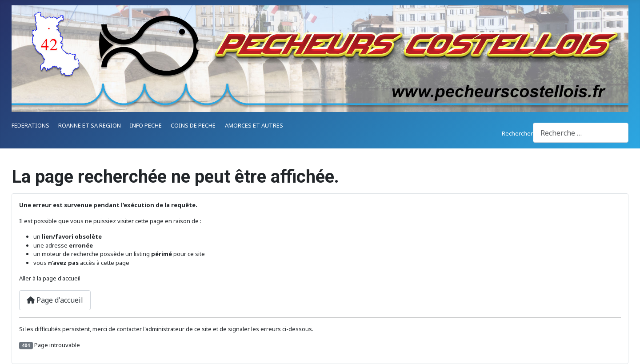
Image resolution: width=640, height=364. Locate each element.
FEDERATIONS (30, 125)
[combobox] (581, 133)
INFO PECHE (146, 125)
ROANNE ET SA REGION (90, 125)
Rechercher (517, 133)
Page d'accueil (55, 300)
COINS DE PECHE (193, 125)
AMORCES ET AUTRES (254, 125)
